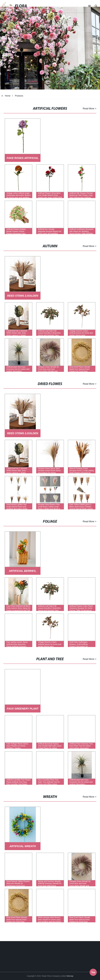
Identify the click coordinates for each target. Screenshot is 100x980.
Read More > (90, 109)
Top (93, 972)
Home (8, 96)
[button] (89, 6)
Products (19, 96)
